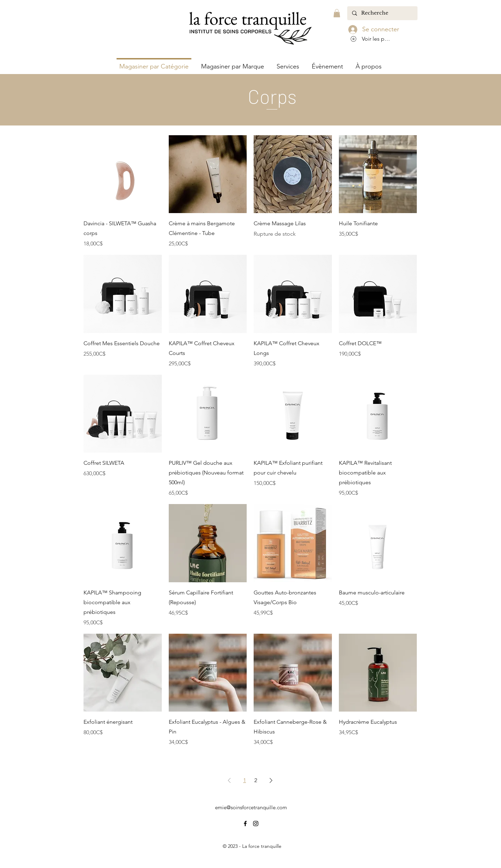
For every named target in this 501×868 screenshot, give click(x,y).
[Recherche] (382, 13)
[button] (337, 13)
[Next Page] (271, 780)
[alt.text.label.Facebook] (245, 824)
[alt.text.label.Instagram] (256, 824)
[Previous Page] (229, 780)
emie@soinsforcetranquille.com (251, 807)
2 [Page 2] (256, 780)
